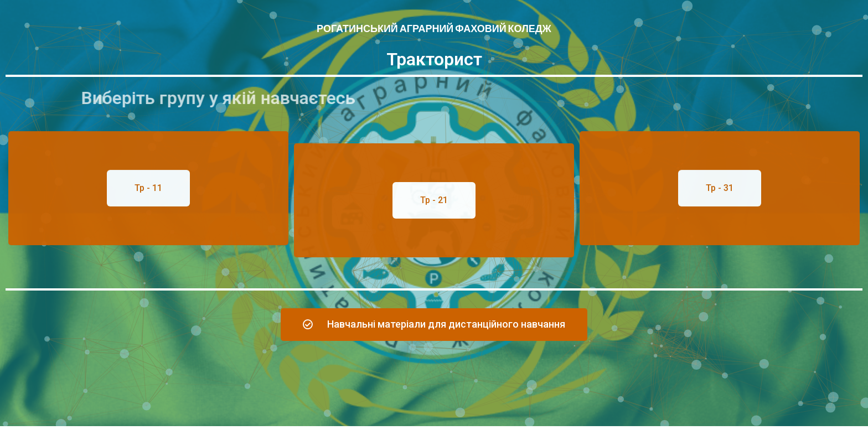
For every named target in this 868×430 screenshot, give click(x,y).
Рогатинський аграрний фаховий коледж (434, 29)
